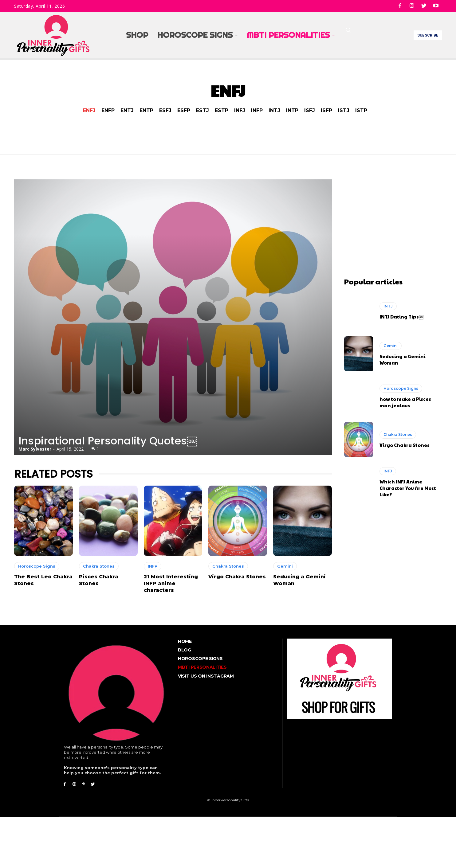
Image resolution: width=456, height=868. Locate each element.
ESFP (184, 110)
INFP (257, 110)
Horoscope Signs (37, 566)
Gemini (285, 566)
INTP (292, 110)
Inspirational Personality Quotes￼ (108, 441)
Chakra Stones (99, 566)
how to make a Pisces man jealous (405, 402)
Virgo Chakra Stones (237, 577)
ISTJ (344, 110)
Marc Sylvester (35, 449)
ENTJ (127, 110)
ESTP (222, 110)
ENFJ (89, 110)
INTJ (274, 110)
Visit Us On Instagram (206, 676)
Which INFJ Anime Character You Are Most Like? (408, 488)
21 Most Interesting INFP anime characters (171, 584)
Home (185, 641)
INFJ (240, 110)
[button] (348, 30)
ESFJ (165, 110)
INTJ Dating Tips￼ (401, 317)
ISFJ (310, 110)
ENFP (108, 110)
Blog (185, 650)
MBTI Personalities (202, 667)
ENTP (146, 110)
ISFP (326, 110)
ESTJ (202, 110)
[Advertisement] (393, 218)
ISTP (361, 110)
